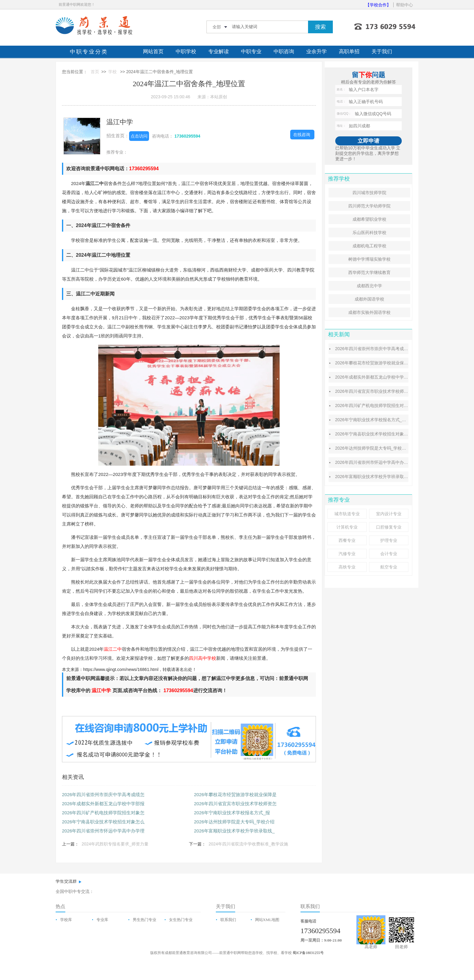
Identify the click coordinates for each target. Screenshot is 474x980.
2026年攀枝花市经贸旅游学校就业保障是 (235, 794)
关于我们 (382, 52)
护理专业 (389, 540)
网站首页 (153, 52)
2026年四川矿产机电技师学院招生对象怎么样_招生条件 (387, 405)
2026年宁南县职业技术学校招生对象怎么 (103, 822)
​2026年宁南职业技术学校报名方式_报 (232, 813)
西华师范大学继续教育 (369, 272)
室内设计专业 (389, 514)
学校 (112, 72)
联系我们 (228, 920)
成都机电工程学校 (369, 246)
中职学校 (186, 52)
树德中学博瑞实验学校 (369, 259)
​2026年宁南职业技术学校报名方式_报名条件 (377, 420)
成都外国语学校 (369, 299)
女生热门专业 (181, 920)
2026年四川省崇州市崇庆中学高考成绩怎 (103, 794)
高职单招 (349, 52)
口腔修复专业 (389, 527)
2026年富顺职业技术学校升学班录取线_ (234, 831)
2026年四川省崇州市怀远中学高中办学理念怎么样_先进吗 (390, 462)
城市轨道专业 (347, 514)
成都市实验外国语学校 (369, 312)
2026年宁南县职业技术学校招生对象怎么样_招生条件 (385, 434)
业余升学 (317, 52)
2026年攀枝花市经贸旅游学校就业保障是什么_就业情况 (387, 363)
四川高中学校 (203, 658)
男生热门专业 (144, 920)
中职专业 (251, 52)
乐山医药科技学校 (369, 233)
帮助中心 (404, 5)
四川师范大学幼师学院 (369, 206)
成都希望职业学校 (369, 219)
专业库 (102, 920)
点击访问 (139, 136)
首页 (95, 72)
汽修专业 (347, 554)
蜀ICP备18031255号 (308, 953)
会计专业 (389, 554)
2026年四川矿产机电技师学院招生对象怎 (103, 813)
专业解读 (219, 52)
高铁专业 (347, 567)
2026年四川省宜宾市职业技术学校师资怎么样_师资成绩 (387, 391)
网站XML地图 (267, 920)
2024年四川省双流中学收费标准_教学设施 (248, 844)
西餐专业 (347, 540)
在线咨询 (302, 135)
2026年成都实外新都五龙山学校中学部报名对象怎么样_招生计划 (396, 377)
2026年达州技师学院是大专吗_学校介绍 (234, 822)
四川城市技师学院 (369, 193)
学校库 (66, 920)
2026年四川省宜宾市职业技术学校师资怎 (235, 804)
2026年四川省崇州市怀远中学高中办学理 (103, 831)
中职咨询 (284, 52)
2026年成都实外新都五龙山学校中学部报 (103, 804)
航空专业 (389, 567)
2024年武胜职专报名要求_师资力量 (115, 844)
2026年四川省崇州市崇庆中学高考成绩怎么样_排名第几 (387, 349)
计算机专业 (347, 527)
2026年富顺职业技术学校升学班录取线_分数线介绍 (383, 477)
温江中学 (120, 122)
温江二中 (113, 649)
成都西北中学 (369, 286)
